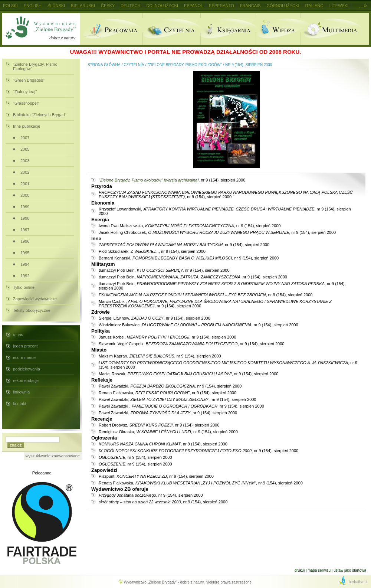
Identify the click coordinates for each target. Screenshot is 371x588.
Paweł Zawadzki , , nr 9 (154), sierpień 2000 (181, 406)
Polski (10, 6)
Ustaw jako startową (350, 570)
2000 (25, 195)
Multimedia (335, 29)
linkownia (21, 392)
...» (363, 5)
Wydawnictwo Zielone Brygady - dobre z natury (41, 29)
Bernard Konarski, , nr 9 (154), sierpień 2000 (189, 258)
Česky (108, 6)
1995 (25, 253)
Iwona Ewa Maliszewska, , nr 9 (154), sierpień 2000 (190, 226)
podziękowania (27, 369)
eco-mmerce (24, 357)
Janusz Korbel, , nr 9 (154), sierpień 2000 (168, 337)
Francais (250, 6)
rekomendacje (26, 380)
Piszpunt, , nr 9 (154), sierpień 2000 (156, 476)
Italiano (314, 6)
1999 (25, 207)
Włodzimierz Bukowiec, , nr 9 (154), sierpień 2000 (198, 325)
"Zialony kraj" (25, 92)
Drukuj (300, 570)
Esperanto (221, 6)
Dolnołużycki (162, 6)
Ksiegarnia (228, 29)
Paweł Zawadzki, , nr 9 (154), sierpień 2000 (170, 386)
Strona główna (104, 65)
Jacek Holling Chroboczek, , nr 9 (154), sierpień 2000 (217, 232)
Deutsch (130, 6)
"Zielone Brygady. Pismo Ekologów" (35, 66)
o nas (18, 334)
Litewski (339, 6)
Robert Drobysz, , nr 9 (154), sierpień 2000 (159, 425)
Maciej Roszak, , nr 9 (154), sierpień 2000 (188, 374)
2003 (25, 161)
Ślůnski (56, 6)
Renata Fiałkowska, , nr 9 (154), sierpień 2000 (168, 393)
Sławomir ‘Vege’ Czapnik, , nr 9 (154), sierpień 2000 (191, 344)
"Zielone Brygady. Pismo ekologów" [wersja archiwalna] (149, 180)
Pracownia (111, 29)
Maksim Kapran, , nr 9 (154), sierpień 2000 (160, 356)
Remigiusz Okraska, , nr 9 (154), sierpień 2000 (168, 432)
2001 (25, 184)
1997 (25, 230)
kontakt (19, 404)
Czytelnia (171, 29)
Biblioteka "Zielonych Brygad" (40, 115)
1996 (25, 241)
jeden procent (25, 346)
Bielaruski (83, 6)
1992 (25, 276)
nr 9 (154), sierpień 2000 (249, 65)
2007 (25, 138)
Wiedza (278, 29)
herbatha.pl (358, 582)
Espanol (193, 6)
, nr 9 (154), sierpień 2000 (226, 195)
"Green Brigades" (29, 80)
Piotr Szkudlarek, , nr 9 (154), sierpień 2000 (152, 251)
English (33, 6)
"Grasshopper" (26, 103)
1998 (25, 218)
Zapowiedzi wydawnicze (35, 299)
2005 (25, 149)
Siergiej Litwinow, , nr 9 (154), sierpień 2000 (155, 318)
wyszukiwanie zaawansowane (53, 456)
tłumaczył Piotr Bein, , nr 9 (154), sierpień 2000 (164, 270)
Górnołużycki (283, 6)
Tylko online (24, 287)
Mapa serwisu (319, 570)
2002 (25, 172)
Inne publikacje (27, 126)
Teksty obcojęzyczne (32, 310)
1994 (25, 264)
